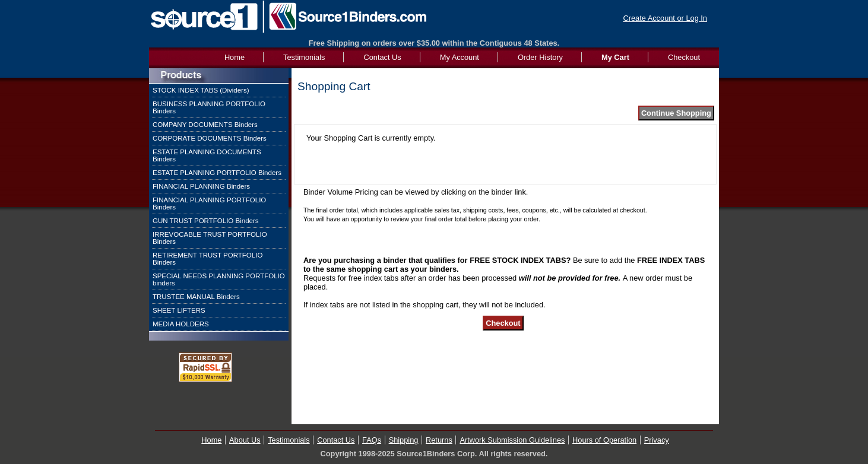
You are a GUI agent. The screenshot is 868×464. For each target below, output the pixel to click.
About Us (245, 440)
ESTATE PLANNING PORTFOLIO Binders (217, 173)
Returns (439, 440)
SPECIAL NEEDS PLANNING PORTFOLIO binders (219, 279)
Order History (540, 57)
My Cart (615, 57)
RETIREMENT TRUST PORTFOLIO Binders (208, 259)
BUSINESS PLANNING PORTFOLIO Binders (209, 107)
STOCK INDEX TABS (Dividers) (201, 90)
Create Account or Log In (665, 18)
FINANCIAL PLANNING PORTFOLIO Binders (209, 204)
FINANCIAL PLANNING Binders (201, 186)
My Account (460, 57)
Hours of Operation (604, 440)
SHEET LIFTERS (179, 310)
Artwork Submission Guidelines (512, 440)
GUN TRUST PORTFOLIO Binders (206, 221)
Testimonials (304, 57)
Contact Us (382, 57)
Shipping (404, 440)
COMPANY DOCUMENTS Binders (205, 125)
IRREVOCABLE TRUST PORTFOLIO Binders (210, 238)
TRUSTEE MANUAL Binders (196, 297)
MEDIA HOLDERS (181, 324)
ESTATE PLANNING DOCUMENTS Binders (207, 155)
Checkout (684, 57)
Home (211, 440)
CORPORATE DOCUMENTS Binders (210, 138)
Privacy (657, 440)
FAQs (372, 440)
